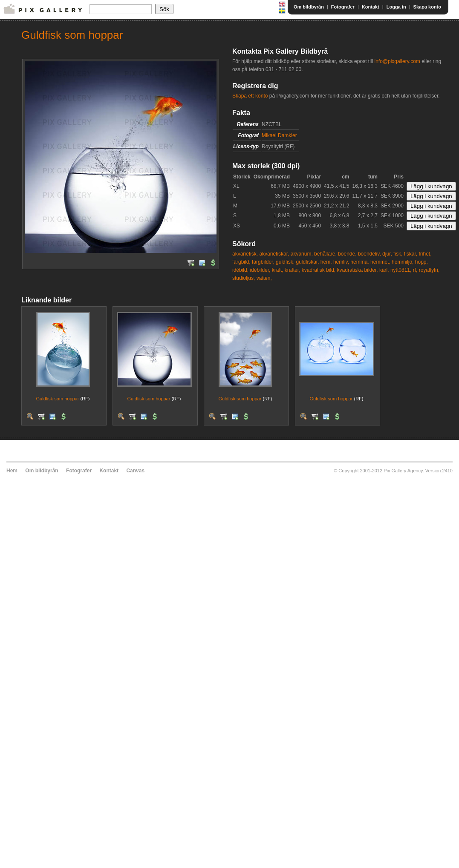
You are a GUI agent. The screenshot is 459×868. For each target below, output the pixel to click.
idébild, (240, 270)
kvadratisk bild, (319, 270)
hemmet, (380, 262)
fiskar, (411, 254)
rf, (415, 270)
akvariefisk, (245, 254)
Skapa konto (427, 7)
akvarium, (302, 254)
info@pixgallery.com (397, 61)
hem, (326, 262)
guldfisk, (285, 262)
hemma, (359, 262)
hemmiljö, (403, 262)
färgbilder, (263, 262)
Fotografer (343, 7)
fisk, (398, 254)
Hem (12, 471)
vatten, (264, 278)
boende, (347, 254)
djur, (387, 254)
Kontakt (371, 7)
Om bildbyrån (309, 7)
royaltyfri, (429, 270)
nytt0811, (401, 270)
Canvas (135, 471)
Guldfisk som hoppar (58, 399)
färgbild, (241, 262)
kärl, (384, 270)
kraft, (278, 270)
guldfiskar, (307, 262)
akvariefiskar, (274, 254)
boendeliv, (370, 254)
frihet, (425, 254)
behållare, (325, 254)
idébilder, (260, 270)
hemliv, (341, 262)
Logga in (396, 7)
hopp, (421, 262)
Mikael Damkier (279, 135)
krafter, (293, 270)
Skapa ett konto (250, 96)
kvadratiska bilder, (358, 270)
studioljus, (244, 278)
